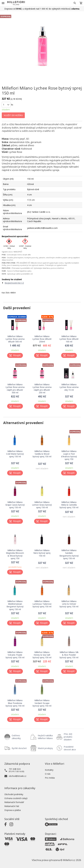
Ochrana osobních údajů (16, 798)
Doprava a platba (13, 810)
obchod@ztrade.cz (17, 776)
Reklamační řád (12, 806)
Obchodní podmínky (14, 794)
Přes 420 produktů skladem (68, 737)
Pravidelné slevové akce (70, 748)
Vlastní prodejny (45, 748)
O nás (48, 774)
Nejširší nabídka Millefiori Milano (45, 737)
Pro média (50, 778)
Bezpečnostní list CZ (14, 283)
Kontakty (49, 770)
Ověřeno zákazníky (16, 737)
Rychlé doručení (19, 748)
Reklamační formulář (14, 802)
